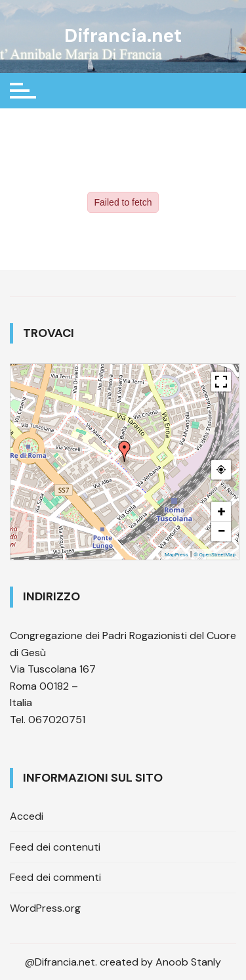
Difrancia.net (123, 36)
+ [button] (222, 511)
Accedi (27, 816)
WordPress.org (45, 908)
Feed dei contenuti (55, 847)
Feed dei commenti (55, 877)
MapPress (176, 555)
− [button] (221, 531)
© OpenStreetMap (215, 555)
